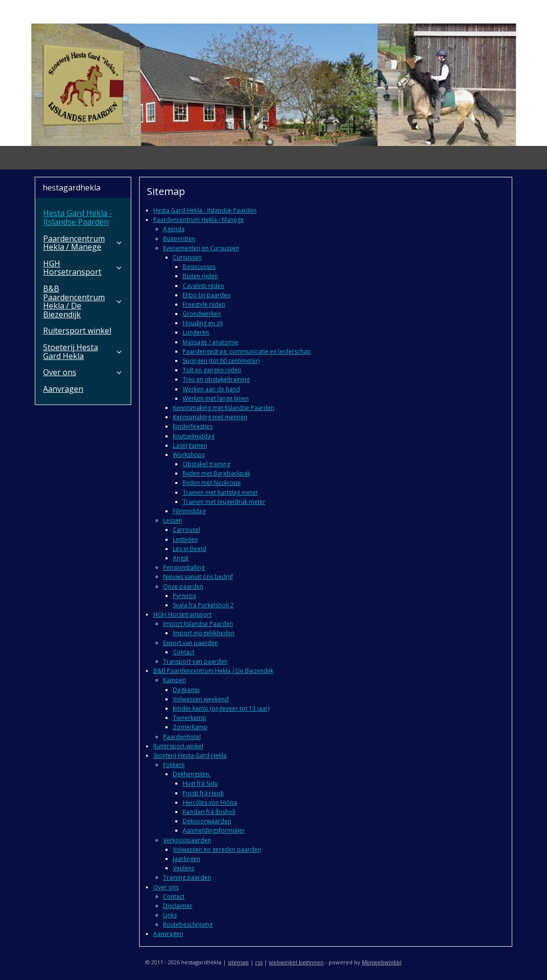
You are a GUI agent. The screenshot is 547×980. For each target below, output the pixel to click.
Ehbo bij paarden (206, 295)
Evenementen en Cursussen (201, 248)
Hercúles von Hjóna (209, 802)
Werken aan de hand (211, 389)
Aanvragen (168, 934)
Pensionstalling (183, 567)
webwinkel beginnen (296, 962)
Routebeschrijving (187, 924)
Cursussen (187, 257)
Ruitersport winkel (178, 746)
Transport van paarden (195, 661)
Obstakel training (206, 464)
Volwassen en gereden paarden (216, 849)
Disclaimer (177, 906)
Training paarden (187, 877)
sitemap (238, 962)
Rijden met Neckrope (211, 483)
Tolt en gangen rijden (212, 370)
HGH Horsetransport (182, 614)
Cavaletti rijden (203, 286)
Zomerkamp (190, 727)
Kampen (174, 680)
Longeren (195, 332)
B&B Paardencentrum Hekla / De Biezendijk (213, 671)
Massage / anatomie (210, 342)
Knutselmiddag (193, 436)
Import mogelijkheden (203, 633)
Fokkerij (173, 765)
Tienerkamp (189, 718)
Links (169, 915)
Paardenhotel (181, 737)
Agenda (173, 229)
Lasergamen (190, 445)
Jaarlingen (186, 859)
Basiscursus (199, 267)
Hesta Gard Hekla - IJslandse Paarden (204, 210)
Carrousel (186, 530)
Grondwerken (201, 314)
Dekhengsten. (191, 774)
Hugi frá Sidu (200, 783)
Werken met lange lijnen (215, 398)
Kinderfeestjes (192, 426)
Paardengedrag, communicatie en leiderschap (246, 351)
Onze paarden (183, 586)
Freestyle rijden (203, 304)
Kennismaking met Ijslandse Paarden (223, 408)
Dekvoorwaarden (206, 821)
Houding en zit (202, 323)
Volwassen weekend (200, 699)
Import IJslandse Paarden (198, 624)
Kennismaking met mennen (210, 417)
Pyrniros (184, 596)
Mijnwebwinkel (382, 962)
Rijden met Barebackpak (216, 473)
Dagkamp (186, 690)
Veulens (183, 868)
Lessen (172, 520)
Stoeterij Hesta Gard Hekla (190, 755)
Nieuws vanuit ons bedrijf (198, 577)
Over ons (166, 887)
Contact (183, 652)
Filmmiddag (189, 511)
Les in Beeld (189, 549)
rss (259, 962)
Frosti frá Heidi (203, 793)
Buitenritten (179, 239)
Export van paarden (190, 643)
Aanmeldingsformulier (213, 830)
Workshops (188, 455)
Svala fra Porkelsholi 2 (203, 605)
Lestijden (185, 539)
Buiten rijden (200, 276)
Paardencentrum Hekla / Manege (198, 220)
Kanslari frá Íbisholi (209, 812)
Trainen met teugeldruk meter (224, 502)
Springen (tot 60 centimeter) (221, 361)
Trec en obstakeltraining (216, 379)
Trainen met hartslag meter (220, 492)
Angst (180, 558)
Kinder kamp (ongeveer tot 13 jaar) (221, 708)
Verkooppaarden (187, 840)
